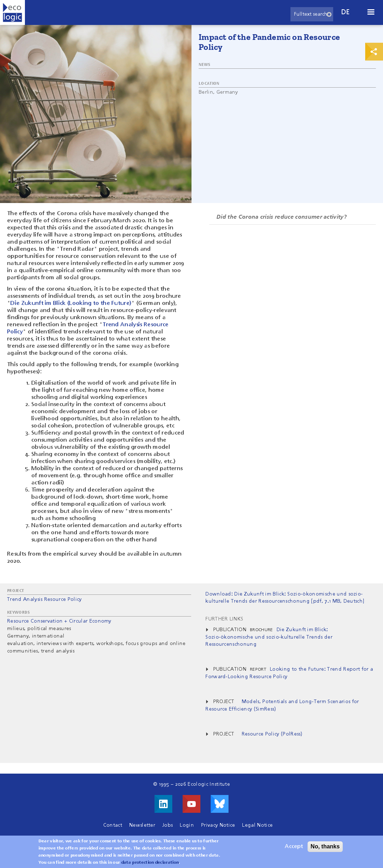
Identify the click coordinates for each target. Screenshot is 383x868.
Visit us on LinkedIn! (163, 804)
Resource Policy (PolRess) (272, 734)
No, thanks (325, 850)
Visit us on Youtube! (191, 804)
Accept (294, 850)
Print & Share (374, 52)
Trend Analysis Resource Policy (44, 599)
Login (187, 825)
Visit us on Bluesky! (220, 804)
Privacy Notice (218, 825)
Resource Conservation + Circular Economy (59, 621)
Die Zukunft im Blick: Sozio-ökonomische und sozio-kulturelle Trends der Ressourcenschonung (269, 637)
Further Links (224, 619)
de (346, 12)
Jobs (167, 825)
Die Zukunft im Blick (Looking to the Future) (71, 303)
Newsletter (142, 825)
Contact (113, 825)
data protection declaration (150, 866)
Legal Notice (257, 825)
